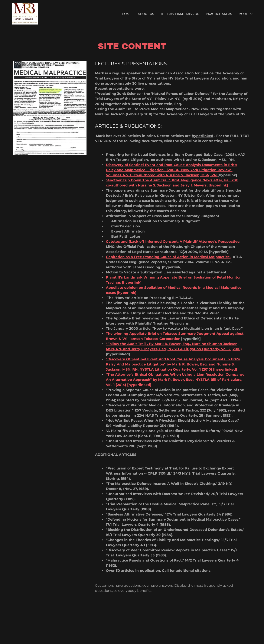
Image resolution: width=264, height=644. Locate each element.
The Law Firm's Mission (180, 14)
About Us (146, 14)
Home (127, 14)
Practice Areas (219, 14)
